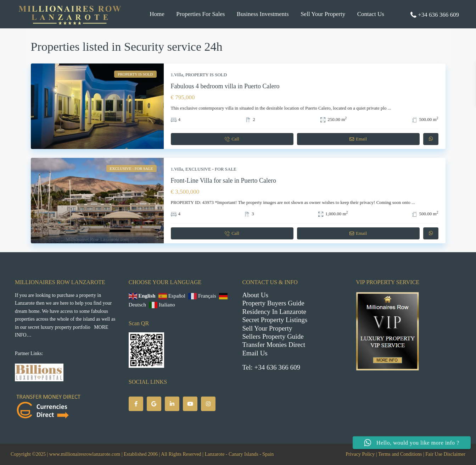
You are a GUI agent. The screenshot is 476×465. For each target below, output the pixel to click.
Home (157, 14)
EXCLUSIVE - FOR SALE (211, 169)
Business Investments (263, 14)
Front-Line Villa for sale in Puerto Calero (224, 181)
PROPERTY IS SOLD (206, 75)
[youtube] (190, 404)
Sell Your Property (323, 14)
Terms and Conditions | (401, 454)
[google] (154, 404)
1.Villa (177, 75)
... (390, 108)
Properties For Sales (200, 14)
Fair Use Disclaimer (445, 454)
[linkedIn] (172, 404)
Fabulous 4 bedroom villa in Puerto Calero (225, 86)
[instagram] (208, 404)
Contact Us (371, 14)
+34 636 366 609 (438, 15)
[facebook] (136, 404)
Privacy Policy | (361, 454)
